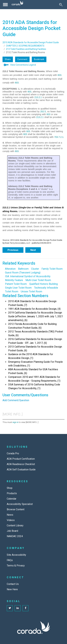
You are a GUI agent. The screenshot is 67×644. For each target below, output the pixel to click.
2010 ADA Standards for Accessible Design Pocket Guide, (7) (32, 303)
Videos (11, 520)
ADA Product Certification (21, 459)
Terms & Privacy (16, 566)
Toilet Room (12, 291)
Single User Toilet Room (18, 288)
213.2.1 (38, 97)
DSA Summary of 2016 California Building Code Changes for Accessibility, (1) (34, 386)
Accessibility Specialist (20, 504)
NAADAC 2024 (15, 536)
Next (33, 250)
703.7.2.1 (59, 137)
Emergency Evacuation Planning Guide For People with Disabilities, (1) (35, 364)
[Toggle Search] (61, 5)
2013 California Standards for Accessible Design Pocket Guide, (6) (35, 349)
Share (8, 59)
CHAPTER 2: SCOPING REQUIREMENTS (25, 46)
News (10, 515)
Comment (22, 59)
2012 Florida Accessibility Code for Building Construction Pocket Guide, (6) (32, 326)
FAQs (10, 560)
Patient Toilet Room (16, 284)
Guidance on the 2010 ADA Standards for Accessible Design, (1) (31, 356)
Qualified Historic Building (43, 284)
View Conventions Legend (23, 65)
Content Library (15, 525)
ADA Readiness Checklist (21, 464)
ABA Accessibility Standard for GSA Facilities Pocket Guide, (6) (33, 371)
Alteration (10, 269)
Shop (10, 488)
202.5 (43, 111)
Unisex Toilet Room (31, 291)
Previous (13, 250)
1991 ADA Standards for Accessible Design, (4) (34, 309)
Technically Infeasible (46, 288)
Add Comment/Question (16, 400)
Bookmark (39, 59)
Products (12, 493)
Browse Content (16, 509)
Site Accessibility (16, 555)
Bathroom (23, 269)
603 (60, 75)
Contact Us (13, 584)
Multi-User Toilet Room (38, 280)
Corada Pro (13, 453)
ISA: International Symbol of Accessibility (28, 276)
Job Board (12, 531)
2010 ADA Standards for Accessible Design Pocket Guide (31, 42)
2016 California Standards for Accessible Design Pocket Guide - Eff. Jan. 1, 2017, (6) (35, 341)
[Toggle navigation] (5, 5)
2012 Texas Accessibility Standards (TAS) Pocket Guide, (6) (36, 333)
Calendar (12, 499)
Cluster (35, 269)
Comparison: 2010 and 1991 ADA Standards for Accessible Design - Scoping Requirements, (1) (34, 379)
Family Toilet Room (52, 269)
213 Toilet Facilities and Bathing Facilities (26, 49)
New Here (12, 589)
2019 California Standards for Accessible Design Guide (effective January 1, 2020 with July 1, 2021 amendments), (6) (36, 316)
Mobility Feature (14, 280)
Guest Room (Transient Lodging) (23, 273)
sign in (15, 422)
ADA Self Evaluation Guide (21, 470)
